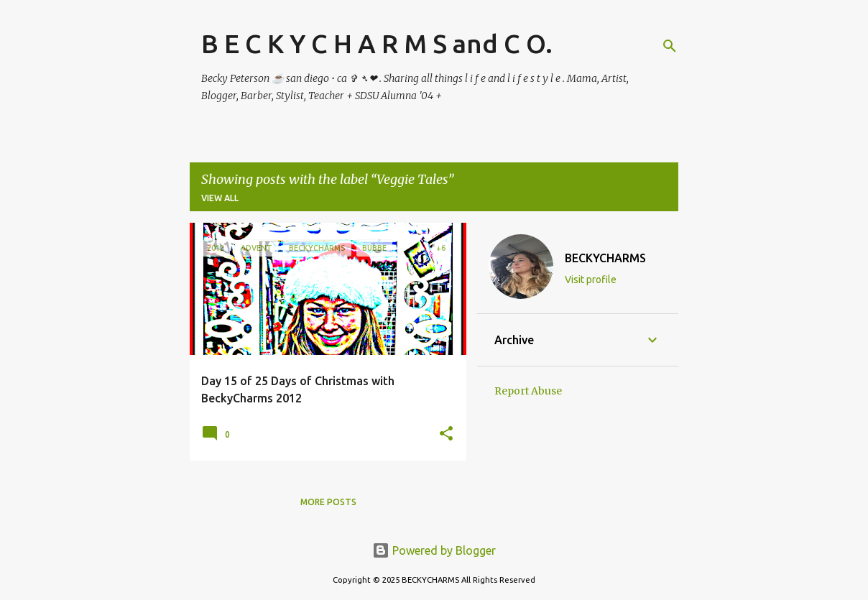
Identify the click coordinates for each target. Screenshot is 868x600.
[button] (446, 434)
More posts (328, 502)
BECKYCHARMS (605, 258)
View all (220, 198)
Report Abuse (528, 391)
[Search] (670, 46)
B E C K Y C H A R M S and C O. (377, 43)
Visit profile (591, 280)
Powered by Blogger (434, 550)
